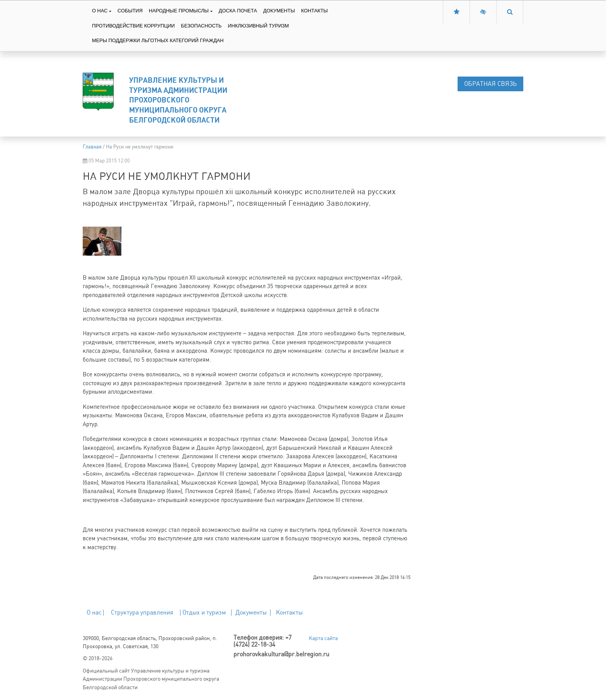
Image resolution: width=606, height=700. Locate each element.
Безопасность (201, 26)
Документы (279, 11)
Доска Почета (238, 11)
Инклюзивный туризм (258, 26)
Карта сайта (323, 638)
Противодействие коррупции (133, 26)
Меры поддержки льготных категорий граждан (158, 40)
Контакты (314, 11)
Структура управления (142, 612)
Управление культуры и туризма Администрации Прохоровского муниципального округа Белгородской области (178, 100)
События (130, 11)
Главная (92, 147)
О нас (100, 11)
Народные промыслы (179, 11)
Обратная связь (490, 84)
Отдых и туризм (204, 612)
